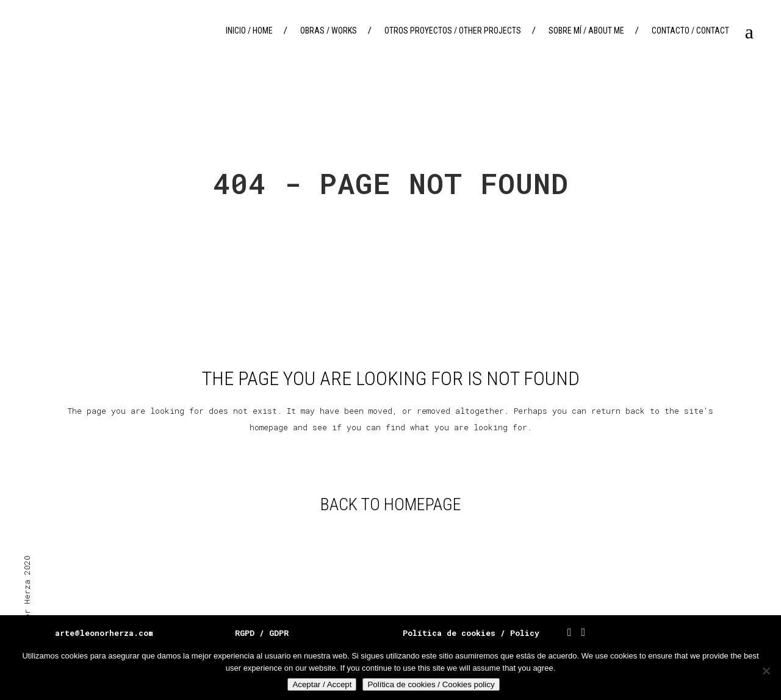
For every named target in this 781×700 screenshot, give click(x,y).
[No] (766, 671)
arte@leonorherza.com (104, 633)
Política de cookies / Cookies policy (431, 684)
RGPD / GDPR (262, 633)
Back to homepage (391, 504)
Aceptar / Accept (322, 684)
